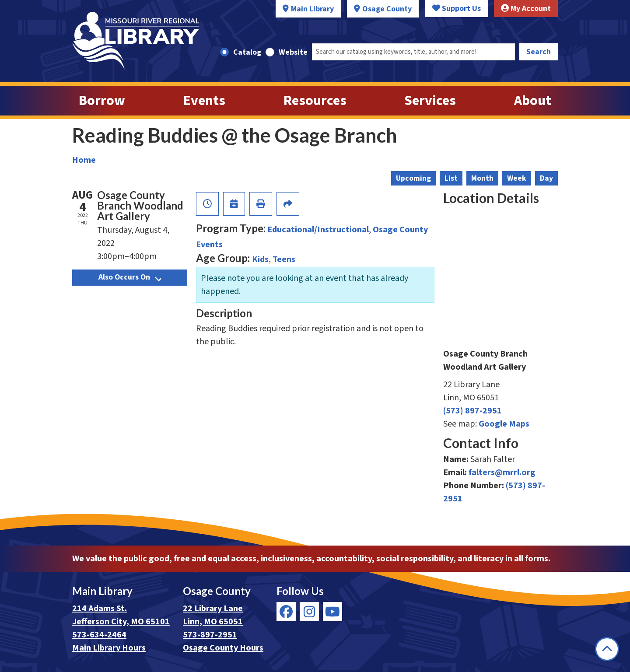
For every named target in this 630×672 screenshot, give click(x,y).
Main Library (312, 9)
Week (517, 178)
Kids (260, 259)
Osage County (387, 9)
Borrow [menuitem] (102, 101)
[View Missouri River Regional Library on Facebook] (286, 612)
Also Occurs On (130, 277)
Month (482, 178)
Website (293, 52)
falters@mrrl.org (502, 472)
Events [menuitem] (204, 101)
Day (546, 178)
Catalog (247, 52)
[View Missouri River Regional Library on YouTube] (332, 612)
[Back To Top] (607, 649)
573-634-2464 (99, 635)
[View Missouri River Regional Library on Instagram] (309, 612)
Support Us (457, 9)
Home (84, 160)
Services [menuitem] (430, 101)
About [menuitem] (533, 101)
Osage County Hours (223, 648)
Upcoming (413, 178)
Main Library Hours (109, 648)
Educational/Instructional (318, 230)
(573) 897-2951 (472, 411)
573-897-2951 (210, 635)
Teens (284, 259)
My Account (526, 9)
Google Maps (504, 424)
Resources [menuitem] (315, 101)
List (451, 178)
